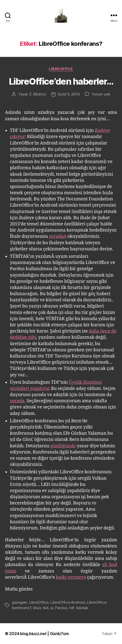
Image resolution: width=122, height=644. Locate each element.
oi (52, 608)
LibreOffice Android (68, 602)
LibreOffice (61, 69)
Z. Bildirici (38, 94)
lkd (46, 608)
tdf (72, 608)
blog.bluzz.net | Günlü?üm (44, 634)
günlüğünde (63, 446)
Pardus (61, 608)
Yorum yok (101, 94)
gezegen (20, 602)
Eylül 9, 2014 (69, 94)
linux (37, 608)
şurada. (18, 401)
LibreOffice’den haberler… (61, 81)
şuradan (58, 236)
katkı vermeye (71, 577)
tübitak (82, 608)
